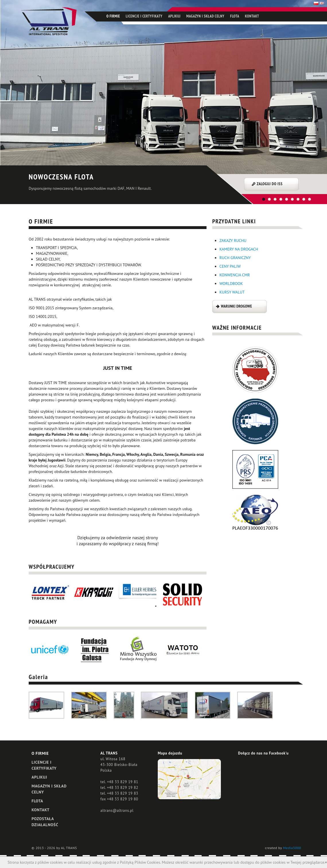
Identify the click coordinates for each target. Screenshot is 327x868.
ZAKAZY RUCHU (233, 241)
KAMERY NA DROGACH (239, 249)
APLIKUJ (174, 16)
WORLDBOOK (231, 284)
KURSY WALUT (232, 292)
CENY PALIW (230, 266)
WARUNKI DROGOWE (236, 306)
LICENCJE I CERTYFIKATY (144, 16)
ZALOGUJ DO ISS (270, 184)
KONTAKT (252, 16)
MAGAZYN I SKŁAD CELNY (205, 16)
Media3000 (292, 848)
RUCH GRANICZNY (235, 258)
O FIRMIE (113, 16)
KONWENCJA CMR (235, 275)
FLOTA (235, 16)
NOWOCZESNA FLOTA (61, 177)
